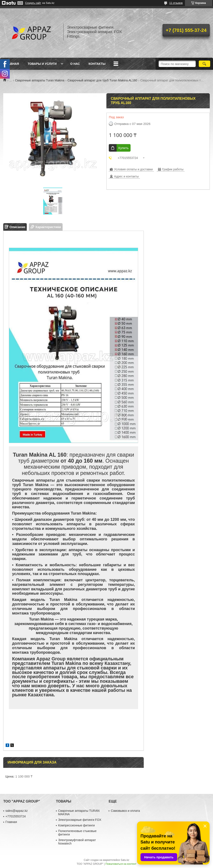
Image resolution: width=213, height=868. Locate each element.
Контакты (97, 64)
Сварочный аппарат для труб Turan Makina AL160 (102, 80)
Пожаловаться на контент (121, 864)
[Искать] (204, 64)
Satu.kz (125, 860)
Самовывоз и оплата (125, 811)
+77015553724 (16, 816)
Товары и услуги (42, 64)
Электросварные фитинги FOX (80, 820)
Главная (12, 64)
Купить (123, 148)
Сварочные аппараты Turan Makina (40, 80)
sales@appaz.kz (17, 811)
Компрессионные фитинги (76, 825)
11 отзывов (176, 3)
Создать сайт (33, 3)
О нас (75, 64)
